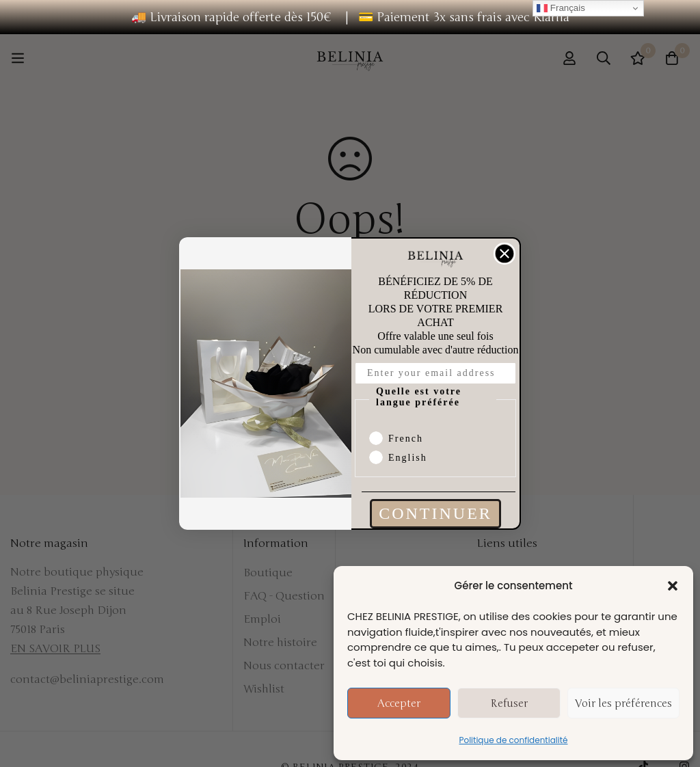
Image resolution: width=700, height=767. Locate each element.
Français (561, 8)
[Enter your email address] (435, 373)
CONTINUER (435, 513)
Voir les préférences (623, 703)
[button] (673, 586)
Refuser (509, 703)
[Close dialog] (504, 254)
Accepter (399, 703)
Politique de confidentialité (514, 740)
